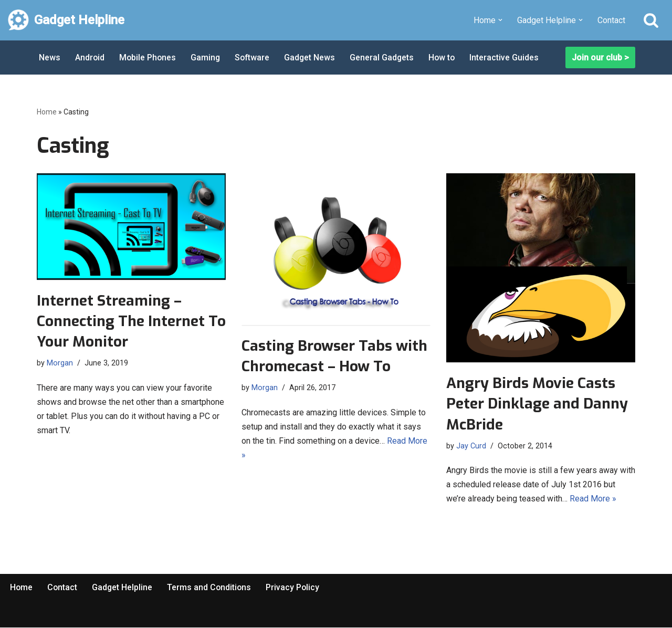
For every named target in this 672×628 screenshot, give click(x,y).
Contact (611, 20)
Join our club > (600, 57)
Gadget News (313, 57)
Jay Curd (471, 446)
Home (47, 112)
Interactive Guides (509, 57)
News (50, 57)
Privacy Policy (295, 588)
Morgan (60, 363)
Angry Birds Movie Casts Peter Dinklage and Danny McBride (537, 404)
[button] (500, 20)
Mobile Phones (149, 57)
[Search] (651, 20)
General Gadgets (386, 57)
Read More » (593, 499)
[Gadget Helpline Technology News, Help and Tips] (66, 20)
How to (446, 57)
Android (90, 57)
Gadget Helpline (123, 588)
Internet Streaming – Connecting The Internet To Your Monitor (131, 321)
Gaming (207, 57)
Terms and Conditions (211, 588)
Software (255, 57)
